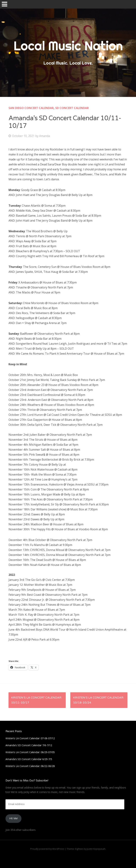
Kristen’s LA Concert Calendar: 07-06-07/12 (30, 738)
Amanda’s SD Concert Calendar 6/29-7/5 (29, 759)
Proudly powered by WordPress (47, 849)
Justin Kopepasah (96, 849)
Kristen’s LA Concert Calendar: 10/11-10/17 (36, 700)
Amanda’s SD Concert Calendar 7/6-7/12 (29, 745)
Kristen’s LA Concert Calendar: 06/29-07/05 (30, 752)
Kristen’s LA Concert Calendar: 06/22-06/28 (30, 766)
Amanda (45, 136)
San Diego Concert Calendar (31, 108)
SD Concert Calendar (72, 108)
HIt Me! (13, 818)
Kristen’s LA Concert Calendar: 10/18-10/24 (98, 700)
